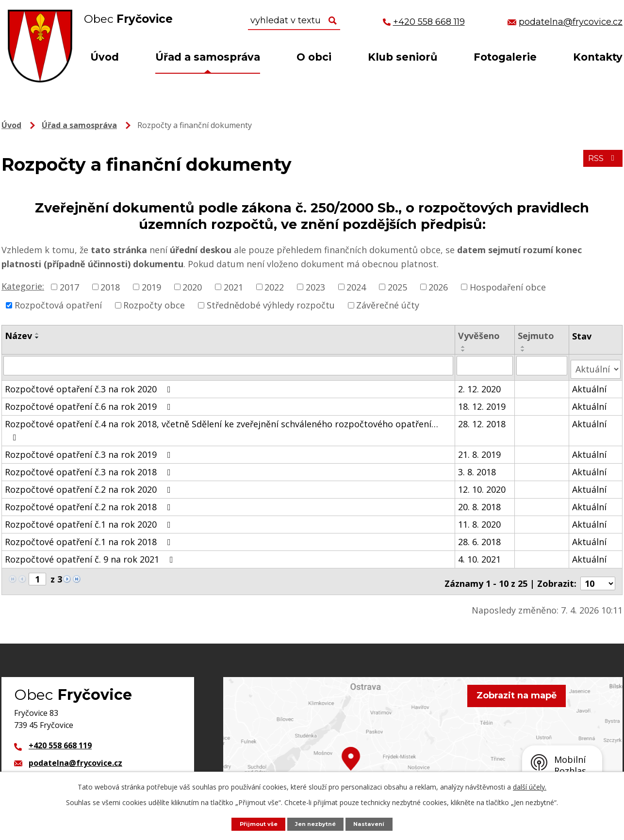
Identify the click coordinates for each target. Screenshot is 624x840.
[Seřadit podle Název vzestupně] (37, 334)
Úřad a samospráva (208, 57)
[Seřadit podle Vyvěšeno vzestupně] (464, 347)
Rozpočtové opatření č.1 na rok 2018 (90, 537)
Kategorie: (23, 286)
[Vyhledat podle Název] (229, 365)
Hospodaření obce (508, 287)
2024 (356, 287)
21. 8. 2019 (480, 450)
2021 (233, 287)
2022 (274, 287)
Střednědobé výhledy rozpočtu (271, 305)
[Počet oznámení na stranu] (598, 575)
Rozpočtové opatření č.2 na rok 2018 (90, 502)
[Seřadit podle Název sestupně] (37, 338)
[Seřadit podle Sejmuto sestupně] (524, 351)
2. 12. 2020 (480, 385)
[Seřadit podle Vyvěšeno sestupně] (464, 351)
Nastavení (375, 823)
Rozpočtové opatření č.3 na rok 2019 (90, 450)
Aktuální (590, 385)
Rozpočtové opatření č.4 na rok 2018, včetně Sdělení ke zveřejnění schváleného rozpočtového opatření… (222, 426)
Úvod (105, 57)
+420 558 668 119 (60, 738)
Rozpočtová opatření (58, 305)
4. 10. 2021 (480, 555)
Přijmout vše (254, 823)
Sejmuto (536, 336)
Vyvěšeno (480, 336)
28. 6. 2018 (480, 537)
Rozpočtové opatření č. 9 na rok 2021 (91, 555)
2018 (110, 287)
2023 (315, 287)
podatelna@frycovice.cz (75, 755)
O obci (314, 57)
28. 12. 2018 (483, 420)
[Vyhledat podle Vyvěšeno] (486, 365)
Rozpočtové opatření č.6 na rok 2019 (90, 402)
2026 (438, 287)
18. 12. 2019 (483, 402)
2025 (397, 287)
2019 (151, 287)
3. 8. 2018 (478, 468)
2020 (192, 287)
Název (18, 336)
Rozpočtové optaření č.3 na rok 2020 (90, 385)
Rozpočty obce (154, 305)
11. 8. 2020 (480, 520)
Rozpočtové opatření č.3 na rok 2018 (90, 468)
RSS (601, 163)
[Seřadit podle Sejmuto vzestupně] (524, 347)
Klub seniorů (402, 57)
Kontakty (598, 57)
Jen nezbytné (317, 823)
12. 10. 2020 (483, 485)
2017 (69, 287)
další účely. (530, 786)
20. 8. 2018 (480, 502)
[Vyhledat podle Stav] (596, 365)
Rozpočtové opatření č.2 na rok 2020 (90, 485)
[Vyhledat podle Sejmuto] (542, 365)
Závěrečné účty (388, 305)
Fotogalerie (505, 57)
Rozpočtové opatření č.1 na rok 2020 (90, 520)
